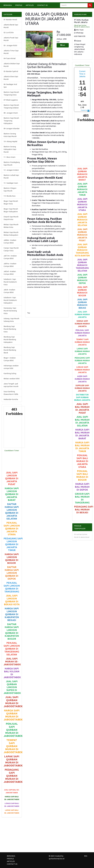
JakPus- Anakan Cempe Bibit (10, 265)
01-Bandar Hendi (10, 20)
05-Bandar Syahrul (11, 71)
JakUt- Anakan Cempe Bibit (9, 291)
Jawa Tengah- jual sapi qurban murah (11, 385)
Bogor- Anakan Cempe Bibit (10, 359)
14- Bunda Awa (9, 196)
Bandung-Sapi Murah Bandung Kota (10, 329)
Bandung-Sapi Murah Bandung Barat (10, 350)
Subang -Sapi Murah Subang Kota (11, 320)
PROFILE (19, 5)
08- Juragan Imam (11, 113)
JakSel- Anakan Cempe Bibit (10, 273)
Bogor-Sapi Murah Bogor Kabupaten (11, 210)
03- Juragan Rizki (10, 45)
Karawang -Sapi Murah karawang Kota (10, 311)
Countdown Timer (12, 451)
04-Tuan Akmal (10, 58)
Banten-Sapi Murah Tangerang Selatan (11, 106)
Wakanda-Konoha (11, 399)
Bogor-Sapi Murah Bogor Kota (11, 202)
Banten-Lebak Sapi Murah (11, 176)
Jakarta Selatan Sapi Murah (12, 65)
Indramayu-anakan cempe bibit (11, 367)
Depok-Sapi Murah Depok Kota (11, 218)
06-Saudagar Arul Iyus (10, 86)
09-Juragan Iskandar (12, 128)
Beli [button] (63, 45)
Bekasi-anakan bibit (12, 379)
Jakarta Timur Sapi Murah (11, 52)
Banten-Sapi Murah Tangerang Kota (11, 93)
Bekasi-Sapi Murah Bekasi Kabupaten (11, 234)
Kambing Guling (10, 373)
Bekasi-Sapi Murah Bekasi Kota (11, 226)
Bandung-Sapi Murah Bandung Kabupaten (10, 339)
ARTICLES (30, 5)
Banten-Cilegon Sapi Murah (10, 189)
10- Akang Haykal (10, 141)
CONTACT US (42, 5)
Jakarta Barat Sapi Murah (11, 26)
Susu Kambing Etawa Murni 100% (11, 393)
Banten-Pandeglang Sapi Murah (12, 164)
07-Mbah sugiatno (11, 100)
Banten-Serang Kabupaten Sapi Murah (10, 149)
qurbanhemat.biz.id (57, 859)
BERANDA (8, 5)
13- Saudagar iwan (11, 183)
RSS (86, 856)
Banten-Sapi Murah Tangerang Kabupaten (11, 121)
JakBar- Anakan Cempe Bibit (10, 241)
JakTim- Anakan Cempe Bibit (10, 257)
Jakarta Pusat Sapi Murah (11, 39)
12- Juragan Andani (11, 170)
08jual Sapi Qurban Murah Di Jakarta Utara (82, 26)
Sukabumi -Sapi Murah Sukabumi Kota (10, 282)
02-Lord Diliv (9, 32)
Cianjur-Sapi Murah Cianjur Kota (11, 249)
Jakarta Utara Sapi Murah (11, 78)
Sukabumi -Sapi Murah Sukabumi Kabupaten (10, 300)
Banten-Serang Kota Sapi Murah (10, 135)
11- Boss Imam (9, 157)
